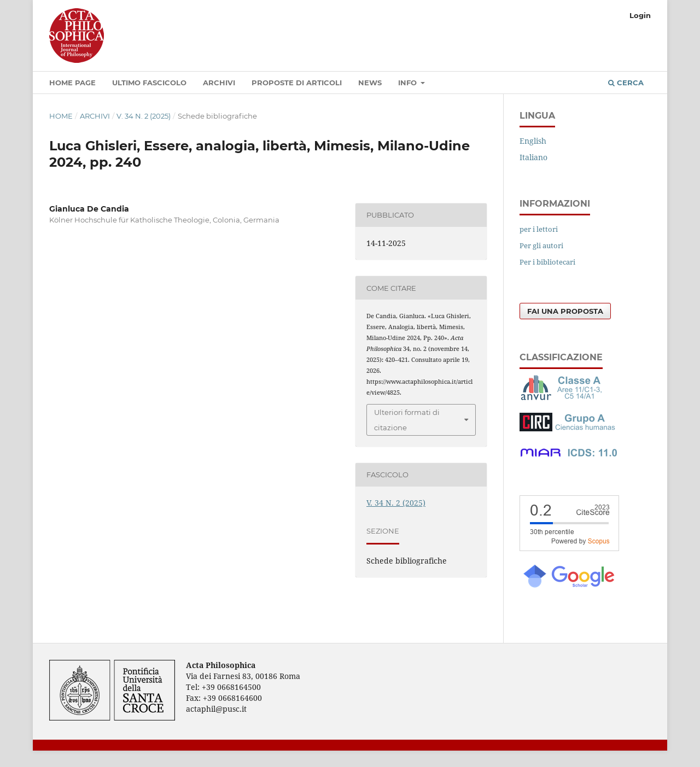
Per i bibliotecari (547, 262)
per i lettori (539, 229)
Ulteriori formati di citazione (407, 420)
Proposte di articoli (297, 83)
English (533, 141)
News (370, 83)
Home (61, 116)
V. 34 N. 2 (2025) (144, 116)
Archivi (219, 83)
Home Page (72, 83)
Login (640, 15)
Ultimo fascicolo (149, 83)
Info (409, 83)
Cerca (626, 83)
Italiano (533, 157)
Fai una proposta (565, 311)
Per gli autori (541, 245)
